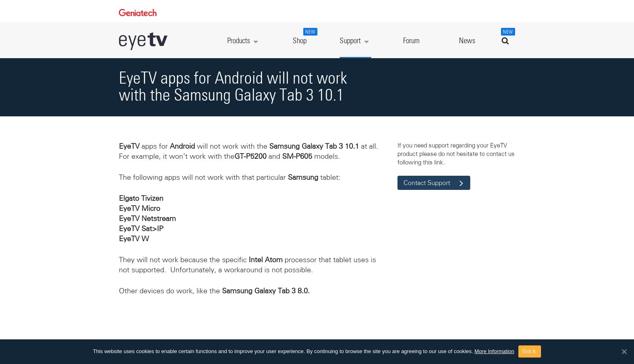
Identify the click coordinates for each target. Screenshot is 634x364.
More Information (495, 351)
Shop (304, 36)
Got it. (530, 351)
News (467, 41)
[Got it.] (624, 351)
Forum (411, 41)
